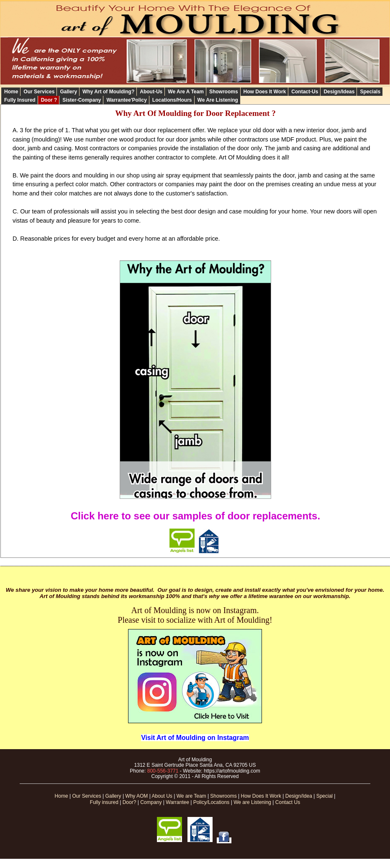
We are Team (191, 796)
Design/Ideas (339, 92)
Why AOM (136, 796)
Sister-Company (82, 100)
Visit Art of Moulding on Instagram (195, 738)
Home (11, 92)
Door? (130, 802)
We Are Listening (218, 100)
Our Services (39, 92)
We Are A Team (186, 92)
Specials (370, 92)
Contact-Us (305, 92)
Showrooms (224, 92)
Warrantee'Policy (126, 100)
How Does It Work (265, 92)
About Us (162, 796)
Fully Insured (20, 100)
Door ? (49, 100)
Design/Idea (299, 796)
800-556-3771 (163, 771)
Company (151, 802)
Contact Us (288, 802)
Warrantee (177, 802)
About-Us (151, 92)
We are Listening (252, 802)
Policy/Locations (212, 802)
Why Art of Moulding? (108, 92)
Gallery (68, 92)
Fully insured (104, 802)
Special (325, 796)
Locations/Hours (172, 100)
